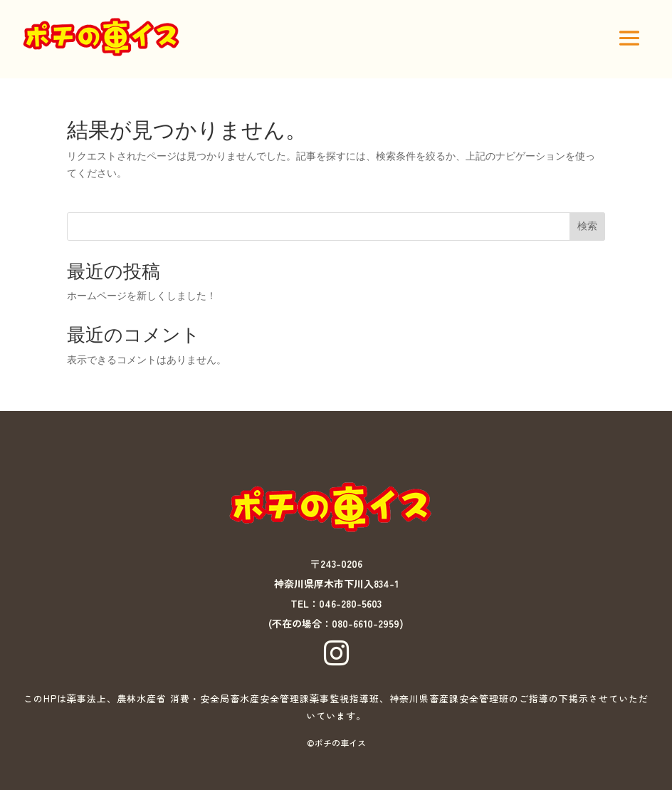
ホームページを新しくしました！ (142, 296)
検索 (587, 226)
